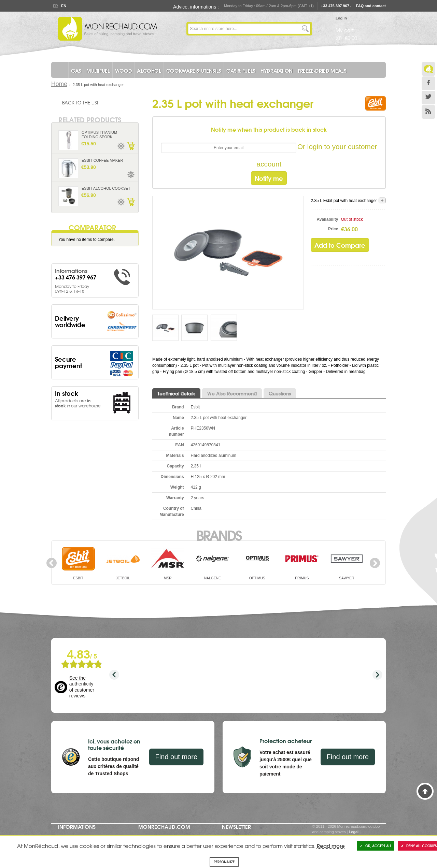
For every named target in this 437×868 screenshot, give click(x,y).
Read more (331, 845)
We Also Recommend (232, 393)
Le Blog (428, 69)
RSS (428, 112)
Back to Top (425, 791)
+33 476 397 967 (335, 6)
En (64, 6)
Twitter (428, 98)
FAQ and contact (371, 6)
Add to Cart (130, 146)
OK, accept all (376, 846)
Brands (219, 535)
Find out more (176, 757)
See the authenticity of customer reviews (82, 687)
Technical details (176, 393)
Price (333, 229)
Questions (280, 393)
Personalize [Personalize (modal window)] (224, 862)
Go (305, 29)
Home (59, 84)
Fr (55, 6)
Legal (354, 832)
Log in (341, 18)
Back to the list (80, 102)
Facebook (428, 83)
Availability (328, 219)
